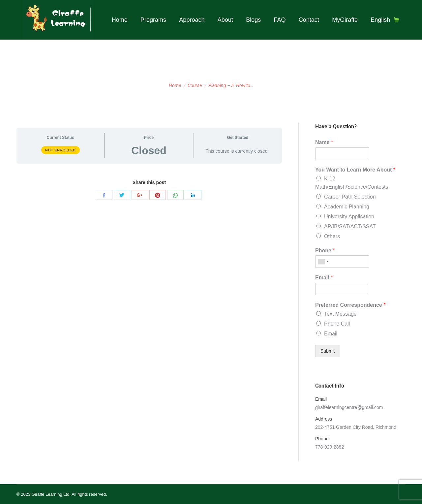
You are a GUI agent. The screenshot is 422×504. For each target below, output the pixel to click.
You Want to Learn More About (355, 170)
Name (324, 142)
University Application (349, 217)
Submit (328, 351)
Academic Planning (347, 207)
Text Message (340, 314)
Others (332, 236)
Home (175, 85)
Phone (325, 251)
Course (195, 85)
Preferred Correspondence (350, 305)
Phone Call (337, 324)
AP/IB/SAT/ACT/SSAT (350, 226)
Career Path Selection (350, 197)
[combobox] (323, 262)
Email (324, 278)
